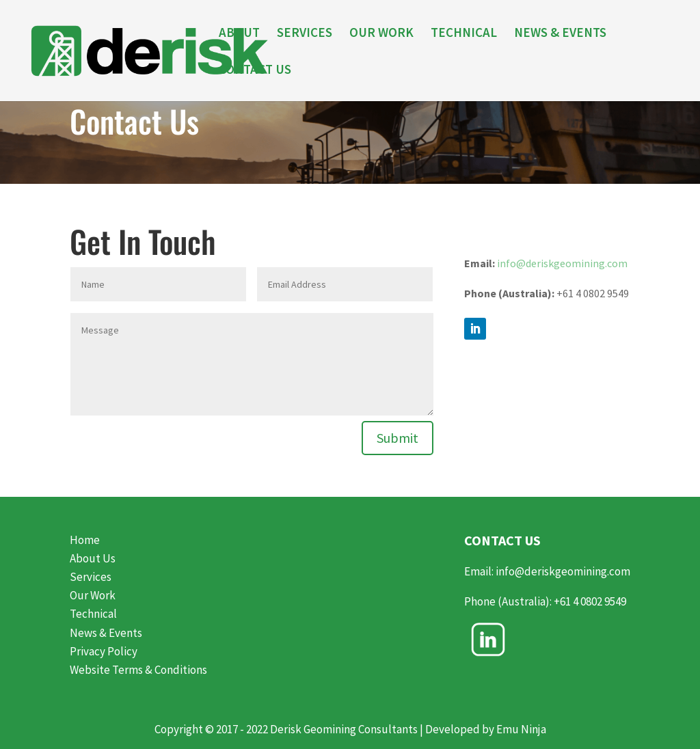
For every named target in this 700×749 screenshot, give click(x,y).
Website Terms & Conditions (138, 670)
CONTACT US (255, 71)
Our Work (93, 595)
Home (85, 540)
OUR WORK (381, 34)
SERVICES (305, 34)
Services (91, 577)
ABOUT (239, 34)
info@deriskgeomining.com (562, 263)
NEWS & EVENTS (560, 34)
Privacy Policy (104, 651)
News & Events (106, 633)
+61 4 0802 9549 (591, 601)
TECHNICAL (464, 34)
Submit (398, 438)
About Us (93, 558)
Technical (93, 614)
